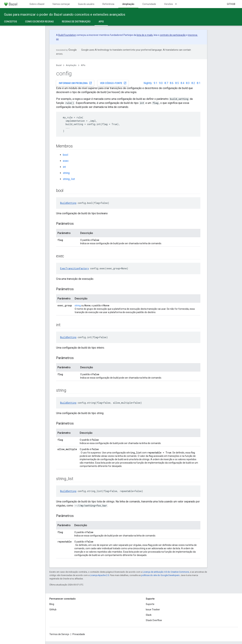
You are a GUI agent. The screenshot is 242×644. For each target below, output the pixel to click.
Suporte (150, 604)
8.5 (177, 83)
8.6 (172, 83)
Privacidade (79, 634)
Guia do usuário (86, 4)
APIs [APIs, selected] (101, 22)
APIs (83, 65)
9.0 (161, 83)
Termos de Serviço (59, 634)
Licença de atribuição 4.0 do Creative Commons (166, 572)
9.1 (155, 83)
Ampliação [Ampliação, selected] (128, 4)
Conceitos (11, 22)
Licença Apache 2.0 (100, 575)
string (66, 173)
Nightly (148, 83)
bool (65, 155)
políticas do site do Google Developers (160, 575)
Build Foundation (67, 35)
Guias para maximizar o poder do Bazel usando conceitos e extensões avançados (65, 14)
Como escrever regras (39, 22)
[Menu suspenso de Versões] (177, 4)
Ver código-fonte (113, 83)
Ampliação (71, 65)
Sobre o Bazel (37, 4)
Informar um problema (75, 83)
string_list (69, 179)
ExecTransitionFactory (74, 268)
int (64, 167)
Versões (169, 4)
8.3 (188, 83)
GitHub (231, 4)
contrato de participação (173, 35)
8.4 (182, 83)
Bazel (59, 65)
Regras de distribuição (76, 22)
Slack (149, 615)
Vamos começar (61, 4)
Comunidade (149, 4)
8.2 (193, 83)
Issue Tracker (153, 609)
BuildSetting (68, 203)
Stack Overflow (154, 620)
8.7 (166, 83)
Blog (52, 604)
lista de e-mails (145, 35)
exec (66, 161)
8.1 (199, 83)
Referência (108, 4)
